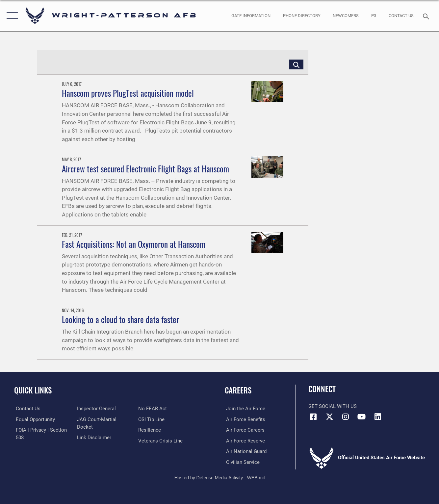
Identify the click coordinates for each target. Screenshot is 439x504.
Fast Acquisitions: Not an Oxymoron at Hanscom (134, 244)
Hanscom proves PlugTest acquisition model (128, 93)
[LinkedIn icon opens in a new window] (378, 417)
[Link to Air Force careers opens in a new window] (244, 430)
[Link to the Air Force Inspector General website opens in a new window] (96, 409)
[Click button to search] (296, 64)
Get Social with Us (333, 406)
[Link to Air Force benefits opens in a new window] (244, 419)
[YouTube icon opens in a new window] (362, 417)
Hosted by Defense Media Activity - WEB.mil (220, 477)
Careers (238, 390)
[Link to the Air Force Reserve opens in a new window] (244, 441)
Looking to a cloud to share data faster (120, 319)
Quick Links (33, 390)
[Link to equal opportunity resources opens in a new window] (34, 419)
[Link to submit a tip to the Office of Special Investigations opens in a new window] (152, 419)
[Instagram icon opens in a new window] (346, 417)
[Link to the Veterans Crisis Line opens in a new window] (161, 441)
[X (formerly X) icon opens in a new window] (329, 417)
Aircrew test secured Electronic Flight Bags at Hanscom (145, 169)
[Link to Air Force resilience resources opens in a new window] (150, 430)
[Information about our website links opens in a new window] (94, 437)
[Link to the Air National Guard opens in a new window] (245, 451)
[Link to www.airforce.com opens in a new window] (244, 409)
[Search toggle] (427, 16)
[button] (11, 16)
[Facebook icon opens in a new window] (313, 417)
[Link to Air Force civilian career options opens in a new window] (242, 462)
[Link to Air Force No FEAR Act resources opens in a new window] (153, 409)
